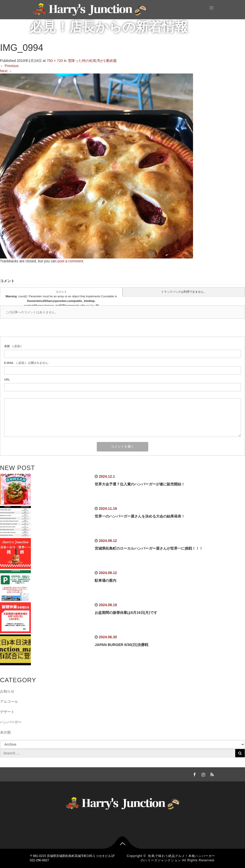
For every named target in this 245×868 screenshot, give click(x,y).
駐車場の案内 (106, 580)
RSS (211, 774)
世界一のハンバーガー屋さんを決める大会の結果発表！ (140, 516)
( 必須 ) (13, 346)
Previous (9, 66)
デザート (7, 712)
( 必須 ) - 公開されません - (27, 363)
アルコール (9, 701)
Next (6, 71)
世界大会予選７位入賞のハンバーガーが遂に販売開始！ (140, 484)
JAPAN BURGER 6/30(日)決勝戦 (121, 645)
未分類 (5, 732)
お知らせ (7, 691)
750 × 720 (55, 61)
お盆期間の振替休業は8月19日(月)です (126, 613)
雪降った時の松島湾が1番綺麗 (92, 61)
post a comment (71, 261)
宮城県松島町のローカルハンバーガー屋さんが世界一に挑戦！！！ (149, 548)
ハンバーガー (11, 722)
